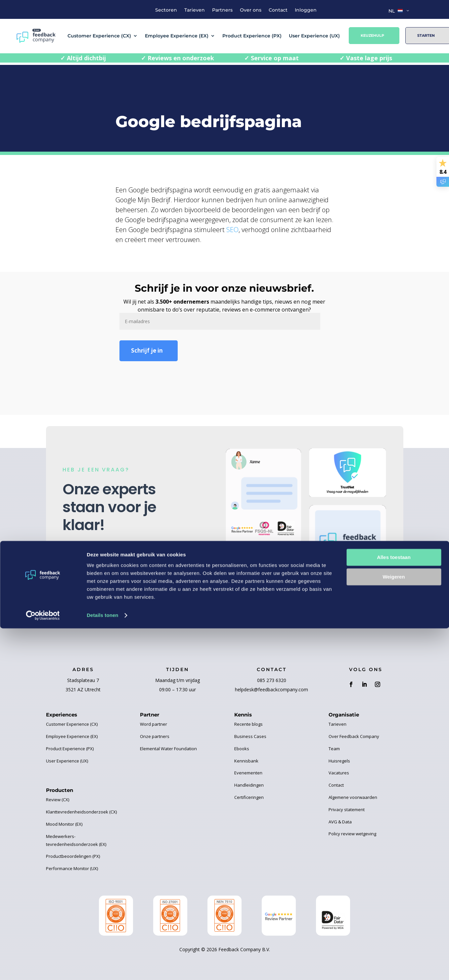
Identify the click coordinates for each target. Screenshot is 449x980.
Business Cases (250, 736)
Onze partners (155, 736)
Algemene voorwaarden (353, 797)
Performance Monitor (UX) (72, 868)
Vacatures (339, 773)
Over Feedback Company (354, 736)
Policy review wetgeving (352, 834)
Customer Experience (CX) (99, 36)
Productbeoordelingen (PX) (73, 856)
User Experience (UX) (314, 36)
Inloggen (306, 10)
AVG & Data (340, 822)
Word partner (154, 724)
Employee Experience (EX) (177, 36)
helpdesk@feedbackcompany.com (271, 689)
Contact (278, 10)
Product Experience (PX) (252, 36)
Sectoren (166, 10)
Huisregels (339, 761)
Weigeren (394, 929)
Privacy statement (347, 809)
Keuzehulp (372, 35)
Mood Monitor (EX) (64, 824)
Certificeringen (249, 797)
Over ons (251, 10)
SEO (232, 230)
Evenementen (248, 773)
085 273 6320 (272, 680)
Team (334, 749)
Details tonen (102, 967)
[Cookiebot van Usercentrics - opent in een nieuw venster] (43, 967)
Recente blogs (248, 724)
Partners (222, 10)
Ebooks (242, 749)
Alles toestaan (394, 909)
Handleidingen (249, 785)
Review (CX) (58, 800)
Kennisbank (246, 761)
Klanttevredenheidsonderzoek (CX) (81, 812)
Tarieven (195, 10)
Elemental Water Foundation (168, 749)
